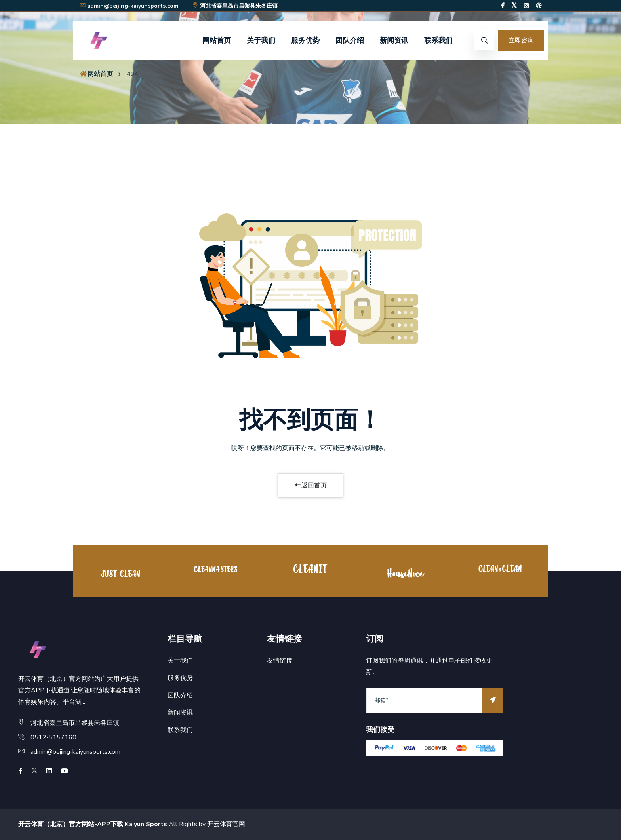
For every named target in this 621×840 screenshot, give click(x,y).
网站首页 (217, 40)
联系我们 (438, 40)
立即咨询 (521, 40)
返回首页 (310, 485)
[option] (120, 573)
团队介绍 (350, 40)
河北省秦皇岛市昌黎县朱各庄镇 (235, 6)
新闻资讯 (394, 40)
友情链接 (280, 661)
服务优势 (305, 40)
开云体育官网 (226, 824)
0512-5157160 (53, 737)
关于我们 (261, 40)
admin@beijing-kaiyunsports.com (129, 6)
